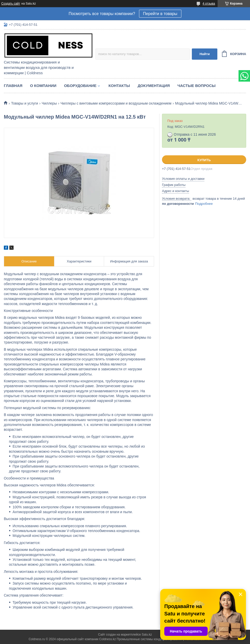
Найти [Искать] (205, 54)
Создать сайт (11, 4)
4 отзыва (209, 4)
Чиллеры (49, 103)
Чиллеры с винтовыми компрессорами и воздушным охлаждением (116, 103)
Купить (204, 160)
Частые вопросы (197, 86)
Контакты (119, 86)
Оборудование (80, 86)
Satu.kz (147, 635)
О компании (43, 86)
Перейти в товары (160, 14)
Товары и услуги (24, 103)
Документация (154, 86)
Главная (13, 86)
